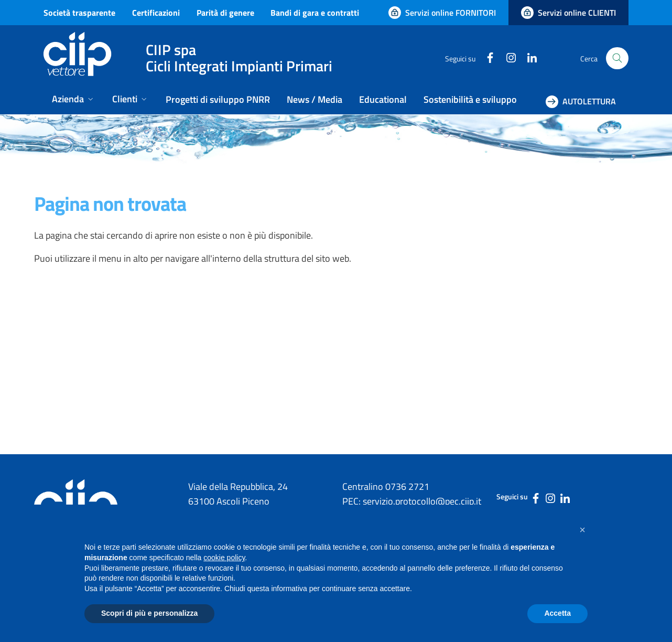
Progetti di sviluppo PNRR (218, 99)
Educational (383, 99)
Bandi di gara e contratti (315, 13)
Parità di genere (225, 13)
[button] (582, 530)
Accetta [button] (557, 613)
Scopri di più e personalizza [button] (149, 613)
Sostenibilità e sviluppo (470, 99)
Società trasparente (79, 13)
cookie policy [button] (224, 558)
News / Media (315, 99)
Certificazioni (156, 13)
